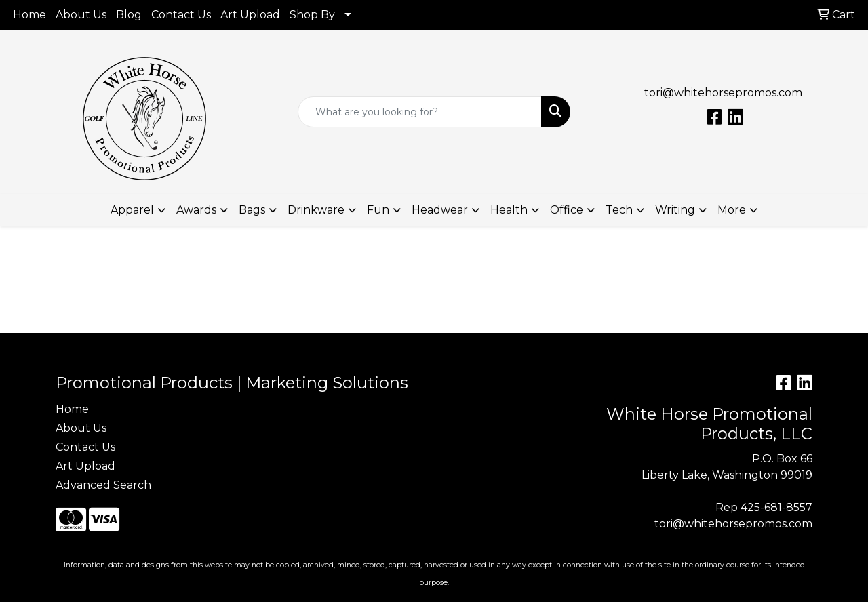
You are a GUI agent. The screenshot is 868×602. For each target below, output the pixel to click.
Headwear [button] (440, 210)
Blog (129, 15)
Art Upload (250, 15)
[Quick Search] (420, 112)
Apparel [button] (132, 210)
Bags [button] (252, 210)
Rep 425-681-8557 (764, 507)
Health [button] (509, 210)
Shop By (312, 15)
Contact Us (181, 15)
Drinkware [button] (316, 210)
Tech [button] (619, 210)
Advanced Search (103, 485)
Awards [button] (196, 210)
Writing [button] (675, 210)
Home (29, 15)
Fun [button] (378, 210)
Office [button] (567, 210)
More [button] (732, 210)
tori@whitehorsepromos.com (723, 93)
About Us (81, 15)
